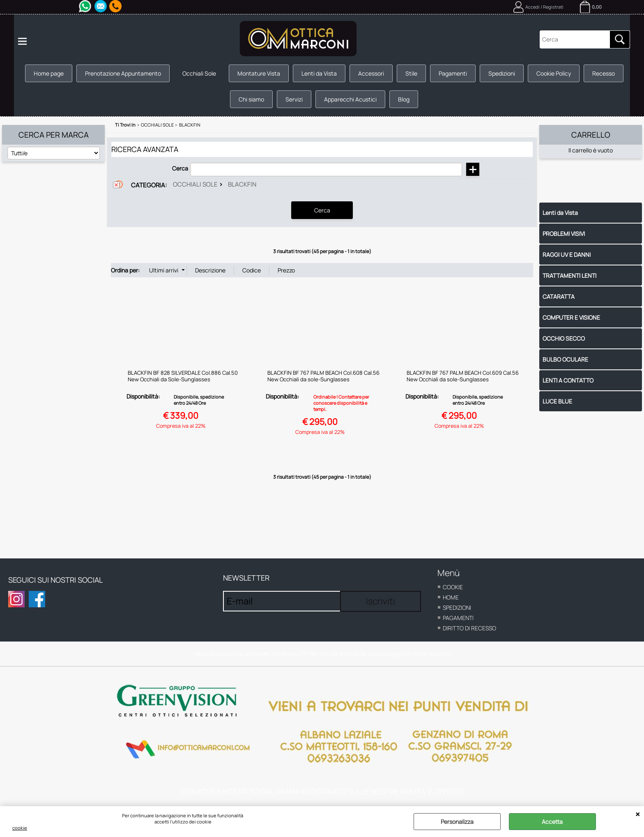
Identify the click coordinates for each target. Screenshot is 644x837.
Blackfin (242, 184)
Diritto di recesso (469, 628)
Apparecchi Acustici (350, 99)
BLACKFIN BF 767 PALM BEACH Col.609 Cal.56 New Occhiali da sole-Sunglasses (463, 376)
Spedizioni (502, 73)
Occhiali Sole (199, 73)
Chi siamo (251, 99)
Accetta (552, 822)
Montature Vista (259, 73)
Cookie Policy (554, 73)
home (451, 597)
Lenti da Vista (319, 73)
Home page (49, 73)
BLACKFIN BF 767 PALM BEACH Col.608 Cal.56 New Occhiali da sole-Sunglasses (323, 376)
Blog (404, 99)
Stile (411, 73)
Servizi (294, 99)
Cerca (180, 168)
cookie (20, 828)
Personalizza (457, 822)
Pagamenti (453, 73)
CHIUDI (638, 814)
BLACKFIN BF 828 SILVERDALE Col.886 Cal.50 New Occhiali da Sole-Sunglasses (183, 376)
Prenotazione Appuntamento (123, 73)
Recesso (604, 73)
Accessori (371, 73)
